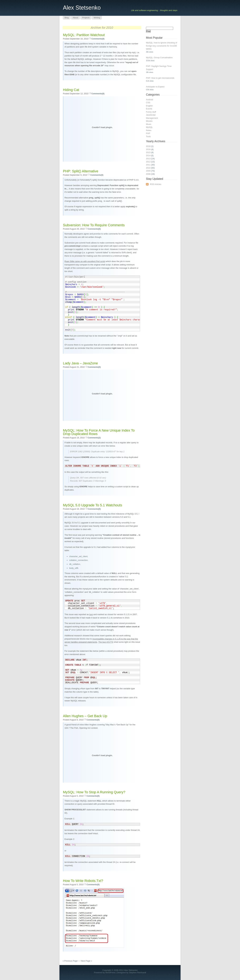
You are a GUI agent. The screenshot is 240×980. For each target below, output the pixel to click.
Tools (148, 136)
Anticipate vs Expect (155, 87)
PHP (148, 133)
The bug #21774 (106, 642)
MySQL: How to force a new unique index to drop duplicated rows (99, 432)
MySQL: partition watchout (84, 35)
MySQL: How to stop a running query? (94, 792)
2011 (148, 165)
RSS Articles (156, 184)
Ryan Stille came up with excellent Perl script (85, 261)
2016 (148, 149)
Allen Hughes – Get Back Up (85, 716)
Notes (149, 130)
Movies (149, 121)
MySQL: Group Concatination (159, 57)
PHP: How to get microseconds (160, 78)
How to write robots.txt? (83, 881)
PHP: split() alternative (81, 171)
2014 (148, 156)
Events (149, 109)
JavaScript (151, 115)
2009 (148, 171)
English (149, 106)
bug (91, 614)
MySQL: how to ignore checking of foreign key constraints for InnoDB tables (162, 46)
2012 (148, 162)
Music (149, 124)
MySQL (149, 127)
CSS (148, 103)
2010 (148, 168)
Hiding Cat (71, 90)
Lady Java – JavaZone (80, 363)
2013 (148, 159)
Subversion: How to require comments (94, 225)
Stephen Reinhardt (137, 973)
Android (149, 100)
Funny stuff (151, 112)
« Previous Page (70, 961)
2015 (148, 152)
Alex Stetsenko (82, 8)
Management (152, 118)
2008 (148, 174)
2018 (148, 146)
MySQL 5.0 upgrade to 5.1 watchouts (92, 505)
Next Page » (87, 961)
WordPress (110, 973)
